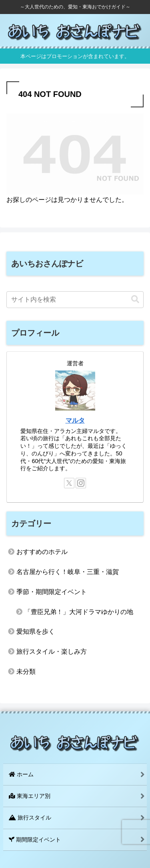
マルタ (75, 420)
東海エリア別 (30, 796)
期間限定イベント (35, 840)
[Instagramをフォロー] (81, 483)
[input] (75, 300)
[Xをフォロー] (69, 483)
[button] (135, 299)
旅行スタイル (30, 818)
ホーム (21, 774)
